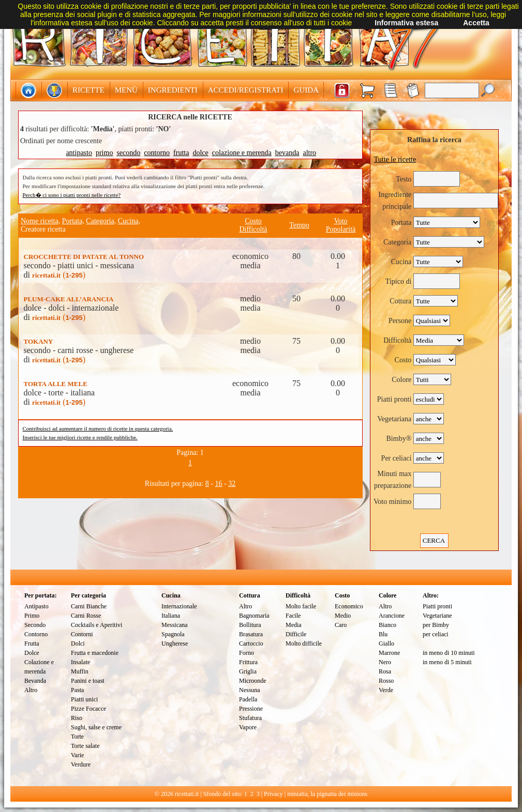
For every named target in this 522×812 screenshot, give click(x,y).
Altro (31, 690)
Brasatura (251, 634)
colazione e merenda (242, 153)
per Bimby (436, 625)
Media (294, 625)
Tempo (299, 225)
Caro (341, 625)
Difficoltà (253, 229)
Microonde (253, 681)
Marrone (389, 653)
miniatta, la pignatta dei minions (327, 794)
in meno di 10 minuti (449, 653)
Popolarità (341, 229)
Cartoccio (251, 644)
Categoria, (101, 221)
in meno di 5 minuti (447, 662)
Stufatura (250, 718)
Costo (253, 221)
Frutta (32, 644)
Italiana (171, 616)
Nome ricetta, (40, 221)
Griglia (248, 671)
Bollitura (250, 625)
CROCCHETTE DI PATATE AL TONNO (84, 257)
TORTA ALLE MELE (56, 384)
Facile (293, 616)
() (59, 275)
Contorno (36, 634)
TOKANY (39, 341)
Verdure (81, 764)
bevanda (287, 153)
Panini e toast (88, 681)
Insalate (80, 662)
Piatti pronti (437, 606)
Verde (386, 690)
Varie (77, 755)
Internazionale (179, 606)
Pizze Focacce (88, 709)
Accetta (476, 23)
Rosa (385, 671)
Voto (340, 221)
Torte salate (85, 746)
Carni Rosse (86, 616)
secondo (128, 153)
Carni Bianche (89, 606)
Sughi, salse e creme (96, 727)
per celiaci (436, 634)
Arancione (392, 616)
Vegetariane (437, 616)
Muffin (80, 671)
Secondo (35, 625)
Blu (383, 634)
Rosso (386, 681)
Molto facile (301, 606)
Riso (77, 718)
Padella (248, 699)
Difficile (296, 634)
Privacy (273, 794)
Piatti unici (84, 699)
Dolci (78, 644)
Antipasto (36, 606)
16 (219, 484)
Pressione (251, 709)
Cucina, (129, 221)
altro (309, 153)
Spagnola (173, 634)
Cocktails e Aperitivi (96, 625)
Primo (32, 616)
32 (232, 484)
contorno (157, 153)
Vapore (248, 727)
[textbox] (452, 90)
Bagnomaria (254, 616)
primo (104, 153)
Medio (343, 616)
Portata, (73, 221)
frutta (181, 153)
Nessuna (250, 690)
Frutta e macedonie (95, 653)
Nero (385, 662)
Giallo (386, 644)
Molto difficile (304, 644)
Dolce (32, 653)
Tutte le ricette (395, 159)
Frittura (248, 662)
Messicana (175, 625)
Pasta (77, 690)
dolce (200, 153)
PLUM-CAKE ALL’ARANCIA (69, 299)
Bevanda (35, 681)
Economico (349, 606)
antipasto (79, 153)
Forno (247, 653)
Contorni (82, 634)
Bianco (387, 625)
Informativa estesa (406, 23)
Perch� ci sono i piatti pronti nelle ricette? (72, 195)
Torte (77, 737)
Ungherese (175, 644)
